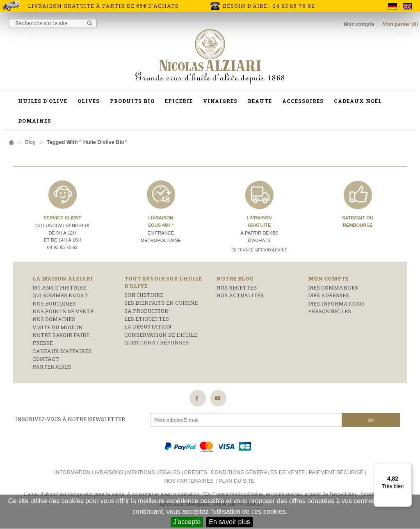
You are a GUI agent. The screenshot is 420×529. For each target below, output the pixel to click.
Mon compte (360, 24)
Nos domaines (54, 319)
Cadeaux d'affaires (62, 351)
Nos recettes (236, 287)
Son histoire (144, 295)
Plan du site (236, 481)
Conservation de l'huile (161, 335)
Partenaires (52, 367)
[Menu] (407, 468)
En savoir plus (229, 522)
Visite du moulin (58, 327)
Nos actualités (240, 295)
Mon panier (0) (400, 24)
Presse (43, 343)
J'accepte (187, 522)
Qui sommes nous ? (60, 295)
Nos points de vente (63, 311)
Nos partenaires (189, 481)
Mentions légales (154, 472)
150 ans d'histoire (59, 287)
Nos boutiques (54, 303)
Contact (46, 359)
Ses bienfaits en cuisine (161, 303)
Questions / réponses (156, 342)
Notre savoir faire (61, 335)
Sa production (147, 311)
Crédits (196, 472)
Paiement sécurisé (336, 472)
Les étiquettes (147, 319)
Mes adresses (329, 295)
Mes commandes (333, 287)
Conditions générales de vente (258, 472)
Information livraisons (89, 472)
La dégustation (148, 326)
